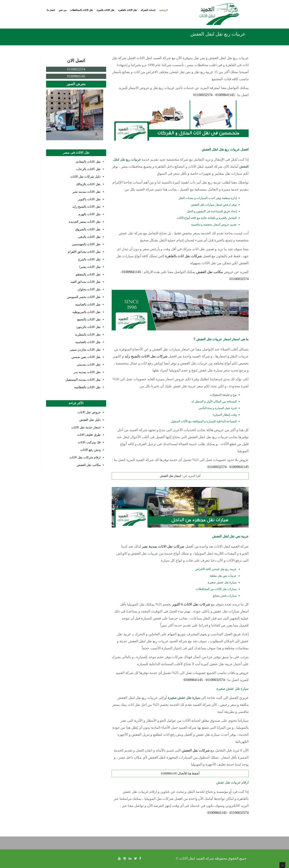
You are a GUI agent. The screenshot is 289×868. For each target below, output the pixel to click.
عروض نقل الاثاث (89, 412)
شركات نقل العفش (196, 750)
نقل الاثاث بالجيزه (106, 10)
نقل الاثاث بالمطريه (88, 335)
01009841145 (225, 95)
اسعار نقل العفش (170, 476)
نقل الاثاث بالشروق (88, 229)
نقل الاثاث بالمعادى (88, 162)
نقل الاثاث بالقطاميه (87, 387)
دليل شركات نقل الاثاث (86, 177)
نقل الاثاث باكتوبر (89, 199)
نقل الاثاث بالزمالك (88, 184)
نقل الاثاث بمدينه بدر (87, 372)
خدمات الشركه (148, 10)
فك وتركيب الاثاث (89, 442)
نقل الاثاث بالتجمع (89, 319)
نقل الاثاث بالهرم (90, 214)
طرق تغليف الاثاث (89, 435)
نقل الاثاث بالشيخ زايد (86, 207)
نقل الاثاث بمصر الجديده (85, 222)
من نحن (62, 10)
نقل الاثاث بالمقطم (88, 274)
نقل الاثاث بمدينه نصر (87, 192)
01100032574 (203, 95)
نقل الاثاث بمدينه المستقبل (83, 380)
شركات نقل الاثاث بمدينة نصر (163, 546)
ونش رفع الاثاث (90, 450)
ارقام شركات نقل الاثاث (85, 457)
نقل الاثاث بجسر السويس (84, 297)
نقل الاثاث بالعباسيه (88, 304)
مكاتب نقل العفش (210, 272)
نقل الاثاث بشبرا (90, 267)
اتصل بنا (51, 10)
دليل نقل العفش (90, 420)
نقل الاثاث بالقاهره (128, 10)
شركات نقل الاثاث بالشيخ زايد (146, 356)
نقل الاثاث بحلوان (89, 289)
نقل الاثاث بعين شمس (86, 357)
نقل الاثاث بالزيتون (88, 327)
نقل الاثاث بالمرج (89, 259)
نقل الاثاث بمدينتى (89, 365)
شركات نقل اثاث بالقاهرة (183, 256)
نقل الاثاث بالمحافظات (82, 10)
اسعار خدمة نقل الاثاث (86, 427)
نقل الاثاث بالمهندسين (86, 244)
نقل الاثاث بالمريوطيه (87, 312)
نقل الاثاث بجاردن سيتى (85, 350)
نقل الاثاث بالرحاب (88, 169)
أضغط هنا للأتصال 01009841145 (180, 773)
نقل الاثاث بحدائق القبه (86, 282)
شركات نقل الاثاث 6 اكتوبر (191, 604)
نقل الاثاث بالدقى (89, 237)
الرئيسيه (163, 10)
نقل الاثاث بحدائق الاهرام (84, 252)
